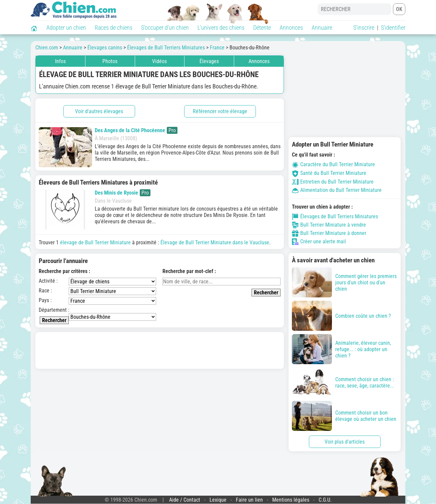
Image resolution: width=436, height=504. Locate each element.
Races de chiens (114, 28)
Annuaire (322, 28)
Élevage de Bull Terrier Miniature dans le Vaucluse (215, 242)
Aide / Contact (185, 500)
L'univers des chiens (221, 28)
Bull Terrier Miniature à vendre (329, 225)
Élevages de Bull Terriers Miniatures (335, 217)
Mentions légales (291, 500)
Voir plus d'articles (345, 442)
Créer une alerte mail (319, 242)
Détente (262, 28)
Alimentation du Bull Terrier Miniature (337, 190)
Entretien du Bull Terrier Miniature (333, 182)
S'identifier (393, 28)
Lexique (218, 500)
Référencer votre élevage (220, 111)
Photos (110, 61)
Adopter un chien (66, 28)
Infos (60, 61)
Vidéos (159, 61)
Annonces (291, 28)
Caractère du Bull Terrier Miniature (333, 164)
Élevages (209, 61)
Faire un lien (249, 500)
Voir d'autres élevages (99, 111)
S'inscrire (364, 28)
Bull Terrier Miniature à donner (329, 233)
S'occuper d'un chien (165, 28)
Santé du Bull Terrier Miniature (329, 173)
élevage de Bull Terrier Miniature (95, 242)
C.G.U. (325, 500)
